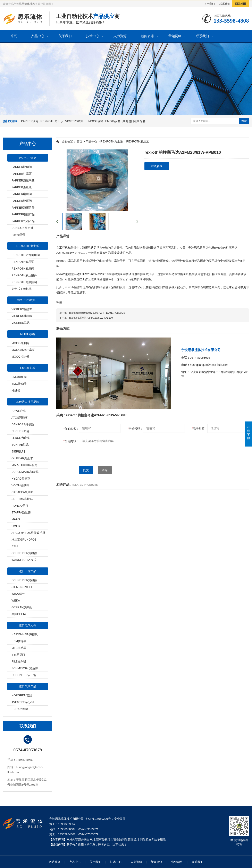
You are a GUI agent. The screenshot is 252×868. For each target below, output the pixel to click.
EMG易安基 (113, 121)
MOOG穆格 (96, 121)
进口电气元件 (28, 625)
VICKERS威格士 (76, 121)
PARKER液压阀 (22, 201)
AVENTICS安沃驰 (23, 702)
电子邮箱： (199, 428)
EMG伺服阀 (19, 377)
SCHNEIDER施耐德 (24, 553)
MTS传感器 (19, 648)
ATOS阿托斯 (20, 418)
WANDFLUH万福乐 (24, 560)
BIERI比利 (18, 451)
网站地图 (241, 4)
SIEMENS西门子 (22, 587)
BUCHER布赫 (20, 431)
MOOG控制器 (20, 357)
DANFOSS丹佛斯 (23, 424)
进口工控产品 (28, 571)
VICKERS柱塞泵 (22, 309)
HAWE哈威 (19, 411)
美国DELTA (19, 614)
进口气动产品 (28, 686)
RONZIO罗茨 (20, 506)
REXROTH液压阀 (23, 269)
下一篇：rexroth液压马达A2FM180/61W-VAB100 (86, 318)
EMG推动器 (19, 384)
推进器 (16, 390)
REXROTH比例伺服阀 (26, 255)
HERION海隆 (20, 709)
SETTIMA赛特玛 (22, 499)
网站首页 (54, 862)
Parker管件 (19, 235)
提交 (86, 470)
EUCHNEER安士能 (24, 675)
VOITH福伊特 (20, 485)
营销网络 (175, 36)
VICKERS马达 (21, 323)
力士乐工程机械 (22, 289)
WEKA (16, 600)
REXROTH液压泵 (23, 262)
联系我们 (225, 4)
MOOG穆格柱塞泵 (23, 350)
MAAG (16, 519)
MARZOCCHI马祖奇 (24, 465)
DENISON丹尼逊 (22, 228)
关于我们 (209, 4)
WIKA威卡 (18, 594)
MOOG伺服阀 (20, 343)
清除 (105, 470)
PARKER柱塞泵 (22, 174)
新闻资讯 (148, 36)
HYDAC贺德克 (21, 479)
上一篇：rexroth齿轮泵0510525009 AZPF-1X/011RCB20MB (92, 313)
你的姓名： (71, 428)
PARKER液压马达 (23, 180)
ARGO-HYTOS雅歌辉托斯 (28, 533)
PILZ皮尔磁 (19, 661)
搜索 (244, 121)
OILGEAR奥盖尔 (22, 458)
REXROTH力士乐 (52, 121)
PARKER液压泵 (22, 187)
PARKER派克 (30, 121)
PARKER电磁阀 (22, 194)
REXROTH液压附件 (24, 275)
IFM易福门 (18, 655)
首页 (14, 36)
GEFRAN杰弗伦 (22, 607)
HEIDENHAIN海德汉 (25, 634)
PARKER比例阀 (22, 167)
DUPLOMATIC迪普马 (25, 472)
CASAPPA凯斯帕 (22, 492)
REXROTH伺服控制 (24, 282)
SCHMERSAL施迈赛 (25, 668)
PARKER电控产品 (23, 214)
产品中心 (38, 36)
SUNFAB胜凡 (20, 445)
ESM (15, 546)
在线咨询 (157, 166)
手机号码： (135, 428)
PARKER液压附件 (23, 208)
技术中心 (93, 36)
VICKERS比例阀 (22, 316)
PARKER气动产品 (23, 221)
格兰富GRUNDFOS (24, 540)
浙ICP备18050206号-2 (99, 819)
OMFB (16, 526)
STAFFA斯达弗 (21, 512)
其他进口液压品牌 (134, 121)
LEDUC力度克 (21, 438)
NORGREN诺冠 (22, 695)
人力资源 (120, 36)
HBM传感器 (19, 641)
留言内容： (71, 441)
